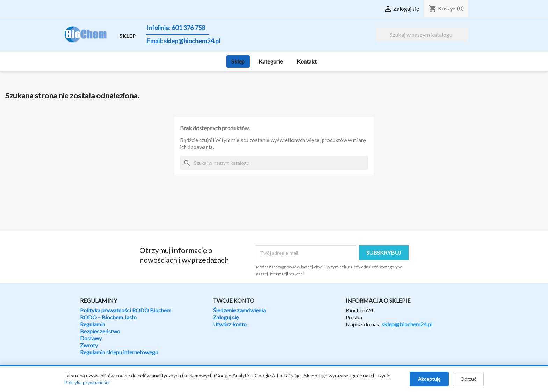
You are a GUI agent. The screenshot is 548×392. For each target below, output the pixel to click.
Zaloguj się (226, 317)
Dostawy (91, 338)
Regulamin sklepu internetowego (119, 352)
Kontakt (307, 61)
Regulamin (93, 324)
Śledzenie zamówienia (239, 310)
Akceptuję (429, 379)
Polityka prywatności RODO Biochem (126, 310)
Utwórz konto (230, 324)
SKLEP (128, 36)
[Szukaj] (422, 35)
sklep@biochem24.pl (407, 324)
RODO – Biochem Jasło (108, 317)
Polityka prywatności (87, 382)
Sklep (238, 61)
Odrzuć (468, 379)
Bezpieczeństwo (100, 331)
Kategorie (271, 61)
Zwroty (89, 345)
